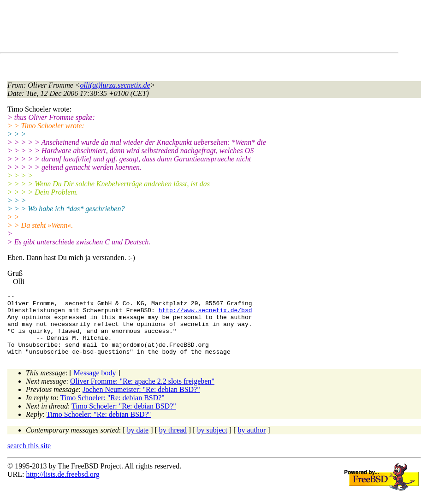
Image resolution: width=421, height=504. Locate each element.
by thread (173, 442)
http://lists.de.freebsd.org (62, 487)
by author (252, 442)
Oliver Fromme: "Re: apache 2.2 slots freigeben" (142, 394)
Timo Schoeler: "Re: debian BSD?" (112, 410)
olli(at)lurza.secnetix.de (115, 85)
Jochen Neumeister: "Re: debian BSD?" (141, 402)
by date (138, 442)
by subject (212, 442)
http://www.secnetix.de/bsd (205, 314)
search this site (29, 458)
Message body (95, 385)
